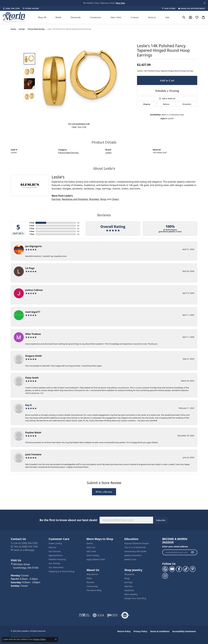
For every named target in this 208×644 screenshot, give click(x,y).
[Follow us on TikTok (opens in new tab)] (186, 569)
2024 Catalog (93, 555)
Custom (135, 17)
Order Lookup (55, 543)
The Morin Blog (94, 590)
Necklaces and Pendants (75, 199)
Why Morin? (92, 574)
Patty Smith (32, 378)
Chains (115, 199)
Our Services (55, 551)
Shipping (147, 104)
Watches (128, 586)
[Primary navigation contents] (104, 17)
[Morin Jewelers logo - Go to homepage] (14, 17)
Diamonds (76, 17)
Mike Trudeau (33, 334)
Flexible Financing (57, 559)
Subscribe (161, 520)
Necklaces (129, 590)
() (78, 223)
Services (152, 17)
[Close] (204, 3)
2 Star (32, 231)
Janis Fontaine (33, 454)
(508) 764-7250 (79, 127)
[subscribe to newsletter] (193, 552)
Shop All (42, 17)
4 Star (32, 226)
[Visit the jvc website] (84, 615)
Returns (166, 104)
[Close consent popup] (56, 639)
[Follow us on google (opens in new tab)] (165, 569)
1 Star (32, 234)
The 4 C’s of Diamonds (135, 547)
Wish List (91, 547)
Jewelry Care (130, 559)
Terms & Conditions (160, 631)
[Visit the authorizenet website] (125, 615)
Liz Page (30, 268)
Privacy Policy (140, 631)
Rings (103, 199)
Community (92, 586)
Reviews (90, 582)
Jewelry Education (133, 555)
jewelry (13, 29)
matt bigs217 (33, 312)
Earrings (22, 29)
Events (90, 543)
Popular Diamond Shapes (137, 543)
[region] (80, 77)
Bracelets (94, 199)
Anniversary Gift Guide (135, 551)
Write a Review (104, 492)
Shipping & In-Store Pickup (62, 571)
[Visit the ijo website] (112, 615)
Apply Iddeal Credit (96, 559)
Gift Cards (91, 551)
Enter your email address (175, 546)
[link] (11, 8)
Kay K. (29, 405)
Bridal (58, 17)
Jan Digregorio (33, 246)
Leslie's (108, 153)
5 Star (32, 223)
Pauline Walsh (33, 433)
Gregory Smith (33, 356)
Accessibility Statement (184, 631)
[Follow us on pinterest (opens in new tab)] (193, 569)
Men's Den (116, 17)
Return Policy (124, 631)
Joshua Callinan (34, 290)
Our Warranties (56, 567)
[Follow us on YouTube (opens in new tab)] (172, 569)
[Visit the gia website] (98, 615)
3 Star (32, 228)
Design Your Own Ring (135, 598)
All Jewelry (129, 574)
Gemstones (96, 17)
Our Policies (54, 563)
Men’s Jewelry (131, 594)
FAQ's (89, 578)
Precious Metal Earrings (36, 29)
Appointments (56, 555)
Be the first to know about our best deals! (68, 520)
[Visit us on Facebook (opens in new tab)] (179, 569)
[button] (120, 3)
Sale (167, 17)
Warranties (187, 104)
